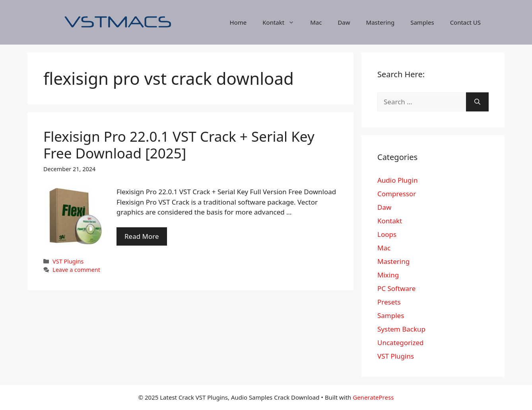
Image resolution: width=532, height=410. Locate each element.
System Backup (401, 329)
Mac (316, 22)
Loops (387, 234)
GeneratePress (373, 397)
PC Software (396, 288)
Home (238, 22)
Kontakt (282, 22)
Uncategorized (401, 343)
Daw (344, 22)
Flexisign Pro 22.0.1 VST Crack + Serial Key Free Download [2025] (179, 145)
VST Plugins (68, 261)
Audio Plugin (397, 180)
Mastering (381, 22)
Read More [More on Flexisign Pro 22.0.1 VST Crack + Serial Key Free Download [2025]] (142, 236)
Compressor (397, 194)
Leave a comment (76, 270)
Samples (422, 22)
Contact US (465, 22)
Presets (389, 302)
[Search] (477, 102)
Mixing (388, 275)
